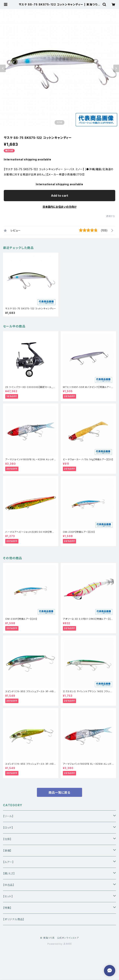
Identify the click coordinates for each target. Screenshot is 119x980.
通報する (111, 216)
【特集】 (7, 908)
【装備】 (7, 850)
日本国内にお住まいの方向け (59, 207)
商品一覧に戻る (59, 793)
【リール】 (8, 816)
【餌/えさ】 (9, 873)
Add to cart (60, 196)
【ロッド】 (8, 828)
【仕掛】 (7, 839)
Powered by (59, 944)
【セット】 (8, 896)
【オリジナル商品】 (14, 919)
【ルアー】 (8, 862)
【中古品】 (9, 885)
